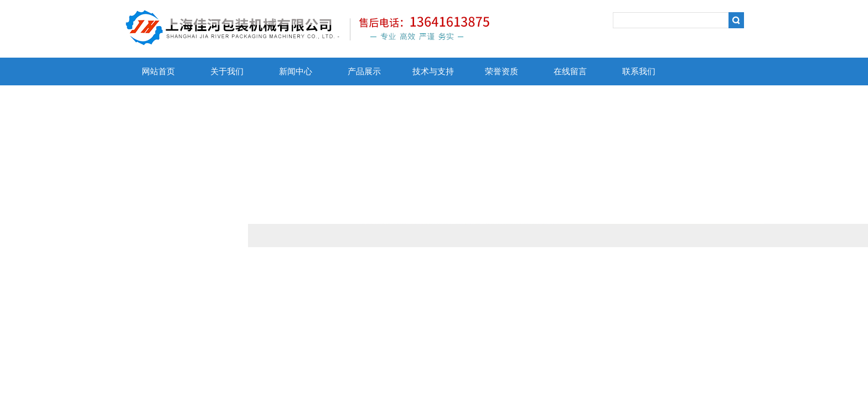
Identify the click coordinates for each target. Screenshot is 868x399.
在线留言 (570, 71)
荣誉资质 (502, 71)
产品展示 (364, 71)
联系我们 (639, 71)
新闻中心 (296, 71)
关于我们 (227, 71)
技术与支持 (433, 71)
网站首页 (158, 71)
